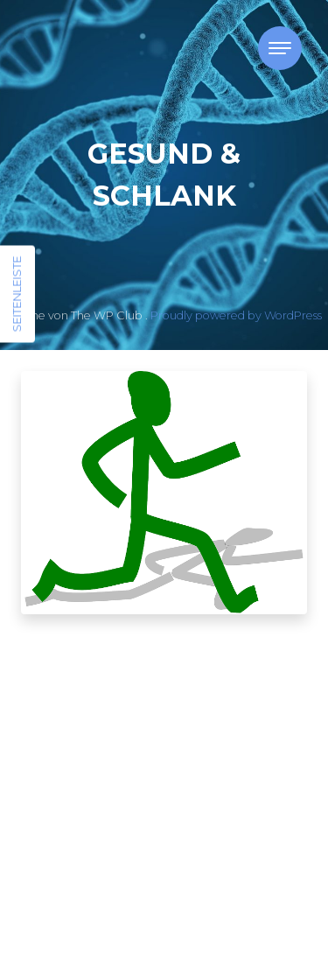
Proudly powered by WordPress (236, 315)
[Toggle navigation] (280, 48)
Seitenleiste (17, 294)
